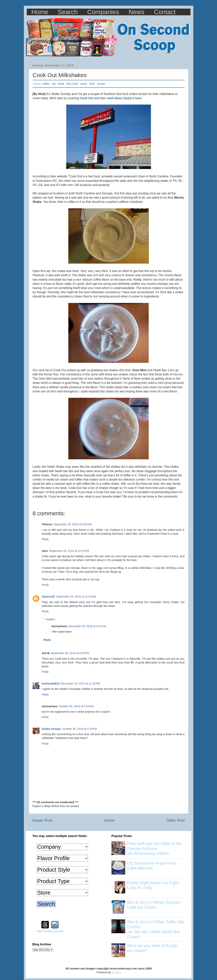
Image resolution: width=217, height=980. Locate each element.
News (137, 12)
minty (84, 84)
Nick (92, 84)
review (101, 84)
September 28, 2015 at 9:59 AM (73, 524)
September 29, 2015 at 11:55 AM (76, 597)
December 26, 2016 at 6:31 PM (87, 626)
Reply (45, 539)
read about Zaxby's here (124, 98)
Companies (103, 12)
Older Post (175, 820)
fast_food (72, 84)
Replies (51, 619)
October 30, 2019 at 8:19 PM (79, 729)
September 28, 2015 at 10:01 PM (69, 551)
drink (61, 84)
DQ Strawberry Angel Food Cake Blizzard (152, 866)
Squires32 (48, 597)
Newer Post (42, 820)
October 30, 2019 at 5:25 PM (76, 706)
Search (68, 12)
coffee (46, 84)
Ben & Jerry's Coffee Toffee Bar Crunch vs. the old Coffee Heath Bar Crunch (156, 929)
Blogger (117, 972)
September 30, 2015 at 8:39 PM (70, 653)
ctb (54, 84)
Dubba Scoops (51, 729)
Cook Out (87, 98)
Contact (165, 12)
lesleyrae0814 (51, 684)
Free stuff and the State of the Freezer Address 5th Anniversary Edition (154, 849)
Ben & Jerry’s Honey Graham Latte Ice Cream (154, 905)
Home (40, 12)
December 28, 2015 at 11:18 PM (80, 684)
